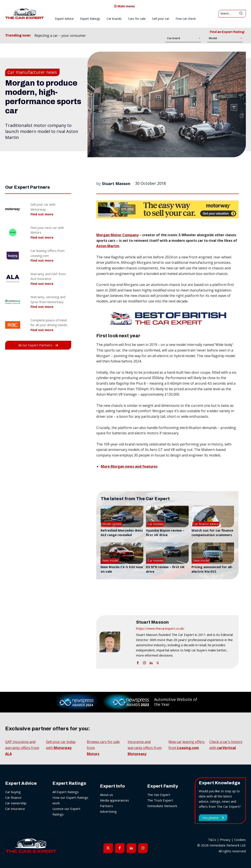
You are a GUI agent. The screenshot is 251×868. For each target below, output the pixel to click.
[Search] (241, 14)
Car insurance (15, 809)
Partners (106, 806)
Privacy (225, 840)
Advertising (108, 811)
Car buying (13, 792)
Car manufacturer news (32, 72)
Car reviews (156, 524)
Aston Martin (108, 246)
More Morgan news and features (129, 466)
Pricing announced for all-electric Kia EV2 (212, 569)
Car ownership (16, 803)
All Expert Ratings (66, 792)
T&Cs (212, 840)
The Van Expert (159, 795)
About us (106, 795)
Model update (112, 524)
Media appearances (114, 800)
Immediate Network (162, 806)
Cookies (240, 840)
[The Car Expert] (24, 14)
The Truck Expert (160, 800)
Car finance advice (206, 524)
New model (110, 560)
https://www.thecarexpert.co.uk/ (160, 628)
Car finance (13, 797)
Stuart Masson (116, 183)
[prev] (107, 36)
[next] (114, 36)
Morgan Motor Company (117, 235)
